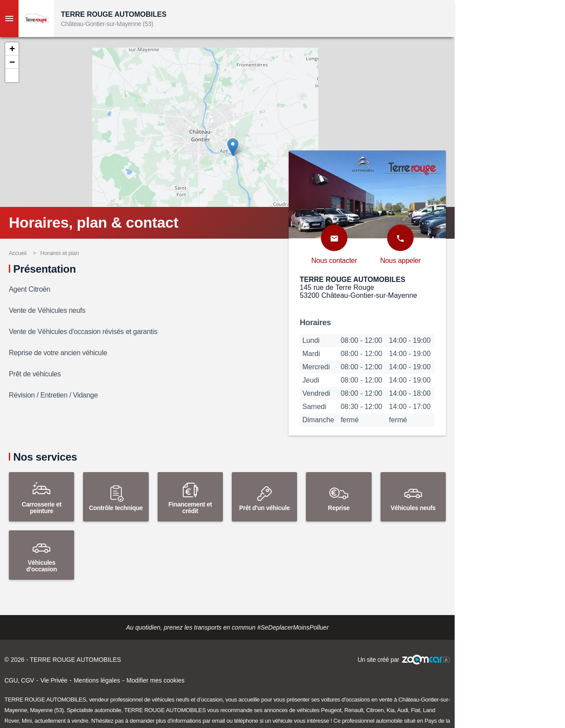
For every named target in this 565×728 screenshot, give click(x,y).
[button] (12, 49)
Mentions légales (97, 680)
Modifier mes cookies (155, 680)
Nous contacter (334, 261)
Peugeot (331, 710)
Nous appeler (400, 261)
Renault (354, 710)
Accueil (18, 253)
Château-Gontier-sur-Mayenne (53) (107, 24)
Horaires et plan (59, 253)
